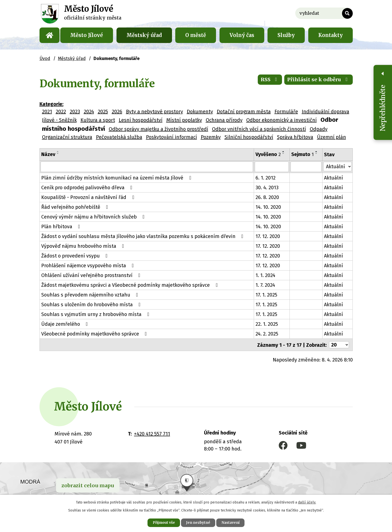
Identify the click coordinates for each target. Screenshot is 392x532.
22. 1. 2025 (267, 324)
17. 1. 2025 (267, 295)
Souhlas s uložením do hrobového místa (92, 304)
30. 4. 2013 (267, 187)
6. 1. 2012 (266, 178)
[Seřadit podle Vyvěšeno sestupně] (284, 153)
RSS (269, 80)
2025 (103, 111)
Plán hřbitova (62, 226)
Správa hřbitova (295, 137)
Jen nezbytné (198, 522)
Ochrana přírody (224, 120)
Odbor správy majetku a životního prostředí (158, 129)
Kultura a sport (98, 120)
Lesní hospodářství (141, 120)
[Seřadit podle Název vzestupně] (58, 151)
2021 (47, 111)
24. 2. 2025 (267, 334)
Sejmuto (303, 154)
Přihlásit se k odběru (318, 80)
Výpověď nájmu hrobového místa (84, 246)
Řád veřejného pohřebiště (76, 207)
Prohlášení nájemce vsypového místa (89, 265)
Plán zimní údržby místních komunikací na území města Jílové (117, 178)
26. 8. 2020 (267, 197)
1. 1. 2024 (266, 275)
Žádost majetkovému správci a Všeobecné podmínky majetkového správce (130, 285)
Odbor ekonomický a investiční (281, 120)
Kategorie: (51, 104)
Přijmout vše (163, 522)
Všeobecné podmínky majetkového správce (95, 334)
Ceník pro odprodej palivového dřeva (88, 187)
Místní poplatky (184, 120)
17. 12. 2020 (268, 236)
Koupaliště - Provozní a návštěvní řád (89, 197)
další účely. (307, 502)
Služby (286, 35)
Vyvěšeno (268, 154)
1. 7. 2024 (265, 285)
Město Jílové (87, 35)
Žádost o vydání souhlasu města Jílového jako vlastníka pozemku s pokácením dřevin (143, 236)
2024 (89, 111)
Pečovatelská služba (119, 137)
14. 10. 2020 (268, 207)
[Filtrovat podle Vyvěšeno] (272, 167)
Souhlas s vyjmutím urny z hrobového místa (96, 314)
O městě (196, 35)
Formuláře (286, 111)
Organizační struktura (67, 137)
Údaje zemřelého (66, 324)
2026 (117, 111)
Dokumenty (200, 111)
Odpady (319, 129)
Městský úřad (144, 35)
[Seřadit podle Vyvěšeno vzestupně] (284, 151)
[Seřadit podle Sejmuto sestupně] (317, 153)
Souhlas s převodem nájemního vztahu (91, 295)
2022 (61, 111)
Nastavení (231, 522)
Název (48, 154)
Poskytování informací (171, 137)
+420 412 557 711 (152, 433)
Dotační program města (244, 111)
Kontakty (330, 35)
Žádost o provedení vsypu (75, 256)
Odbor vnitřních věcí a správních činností (259, 129)
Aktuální (334, 178)
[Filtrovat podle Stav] (337, 166)
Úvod (49, 35)
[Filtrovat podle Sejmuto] (306, 167)
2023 (75, 111)
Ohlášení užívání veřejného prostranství (92, 275)
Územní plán (331, 137)
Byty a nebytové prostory (154, 111)
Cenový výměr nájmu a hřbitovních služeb (94, 217)
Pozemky (211, 137)
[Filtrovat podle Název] (147, 167)
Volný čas (242, 35)
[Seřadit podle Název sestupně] (58, 153)
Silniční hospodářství (249, 137)
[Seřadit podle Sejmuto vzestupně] (317, 151)
